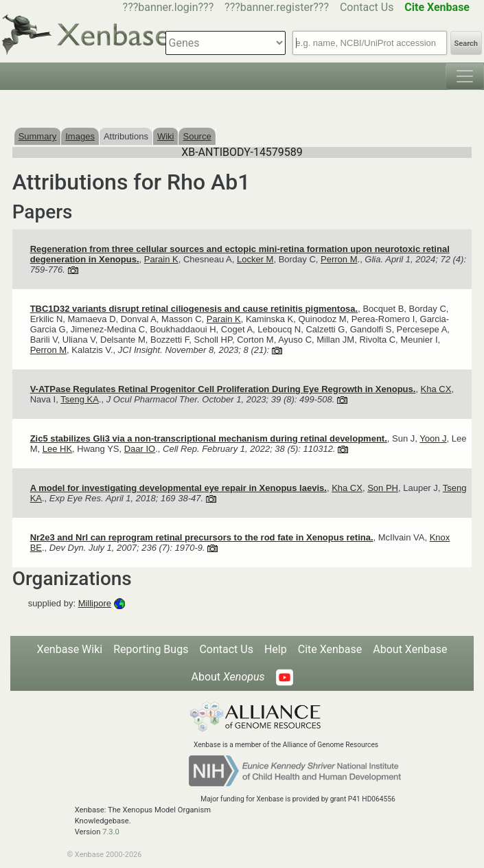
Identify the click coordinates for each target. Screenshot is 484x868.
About (228, 677)
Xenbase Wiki (70, 649)
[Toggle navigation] (465, 76)
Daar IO (140, 449)
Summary (38, 136)
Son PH (383, 488)
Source (197, 136)
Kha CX (436, 389)
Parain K (161, 259)
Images (80, 136)
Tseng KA (80, 399)
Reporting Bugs (151, 649)
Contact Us (367, 7)
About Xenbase (410, 649)
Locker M (255, 259)
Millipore (95, 603)
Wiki (166, 136)
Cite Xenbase (330, 649)
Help (276, 649)
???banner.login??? (169, 7)
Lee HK (57, 449)
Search (466, 44)
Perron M (339, 259)
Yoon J (433, 438)
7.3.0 (111, 832)
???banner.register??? (277, 7)
